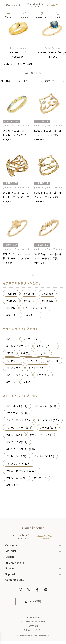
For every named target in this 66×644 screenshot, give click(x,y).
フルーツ (33, 361)
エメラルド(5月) (49, 420)
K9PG (11, 308)
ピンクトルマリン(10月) (22, 449)
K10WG (48, 301)
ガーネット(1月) (18, 406)
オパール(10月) (17, 478)
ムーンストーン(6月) (20, 427)
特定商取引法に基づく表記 (33, 621)
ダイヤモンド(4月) (19, 420)
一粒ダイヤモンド (18, 346)
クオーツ (41, 478)
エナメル (44, 375)
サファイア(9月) (18, 442)
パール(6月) (49, 427)
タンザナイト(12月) (20, 463)
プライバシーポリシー (33, 630)
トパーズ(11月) (45, 456)
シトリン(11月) (17, 456)
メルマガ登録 (33, 602)
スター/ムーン (47, 346)
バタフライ (15, 368)
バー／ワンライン (18, 375)
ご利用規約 (33, 626)
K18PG (30, 293)
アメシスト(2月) (47, 406)
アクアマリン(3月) (19, 413)
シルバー (33, 315)
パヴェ (27, 353)
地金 (28, 382)
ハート (12, 339)
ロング (12, 382)
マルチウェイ (38, 368)
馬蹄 (11, 353)
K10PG (30, 301)
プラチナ (13, 315)
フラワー (13, 361)
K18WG (48, 293)
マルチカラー (16, 485)
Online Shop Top (33, 617)
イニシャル (32, 339)
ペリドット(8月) (41, 435)
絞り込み (33, 73)
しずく (44, 353)
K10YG (12, 301)
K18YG (12, 293)
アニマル (53, 361)
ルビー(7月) (15, 435)
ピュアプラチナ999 (36, 308)
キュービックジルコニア (22, 471)
